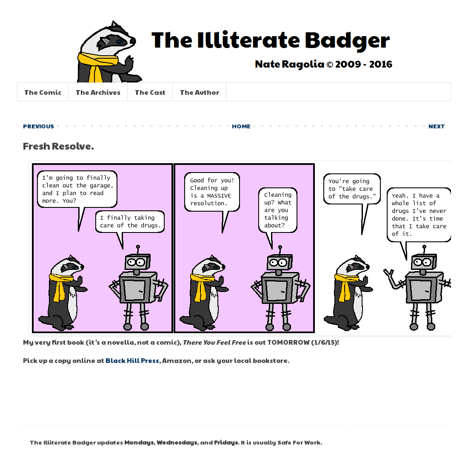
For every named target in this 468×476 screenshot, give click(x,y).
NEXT (437, 126)
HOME (241, 126)
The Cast (150, 92)
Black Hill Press (132, 360)
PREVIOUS (39, 126)
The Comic (43, 92)
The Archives (98, 92)
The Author (200, 92)
